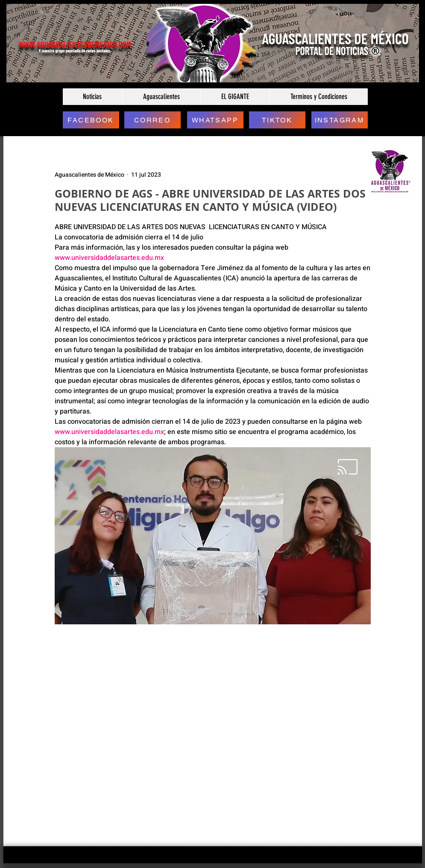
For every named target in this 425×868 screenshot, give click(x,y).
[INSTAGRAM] (340, 120)
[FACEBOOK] (91, 120)
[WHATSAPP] (215, 120)
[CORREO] (152, 120)
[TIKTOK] (277, 120)
